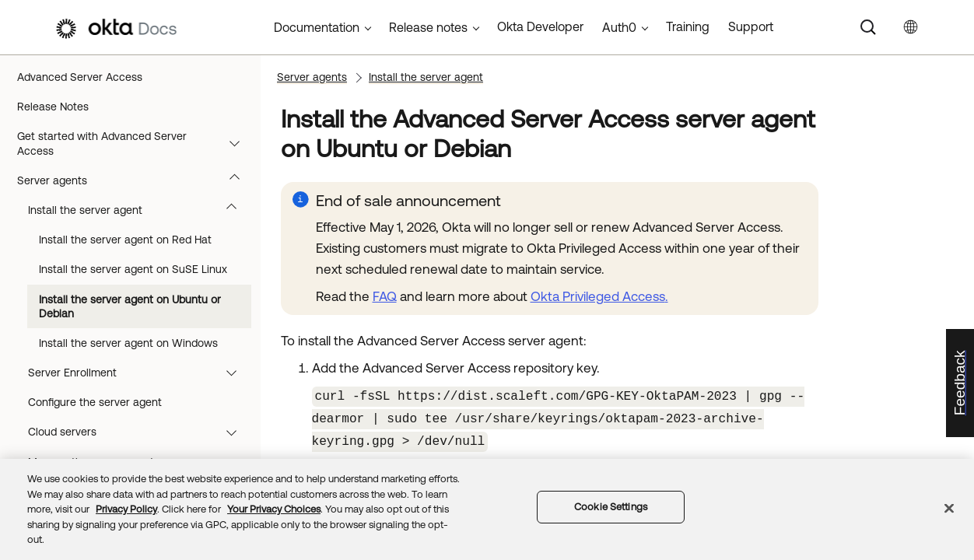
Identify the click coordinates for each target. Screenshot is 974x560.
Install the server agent (140, 210)
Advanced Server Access (80, 77)
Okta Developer (540, 26)
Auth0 (619, 27)
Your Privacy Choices (274, 509)
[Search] (868, 27)
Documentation (317, 27)
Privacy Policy (126, 509)
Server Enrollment (140, 373)
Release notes (428, 27)
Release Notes (53, 107)
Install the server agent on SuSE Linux (133, 269)
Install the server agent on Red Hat (125, 240)
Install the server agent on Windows (128, 343)
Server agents (136, 180)
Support (751, 26)
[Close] (949, 509)
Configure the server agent (95, 402)
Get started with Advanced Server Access (136, 143)
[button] (238, 143)
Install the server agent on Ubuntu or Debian (130, 306)
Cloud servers (140, 432)
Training (688, 26)
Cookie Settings (611, 507)
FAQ (385, 296)
